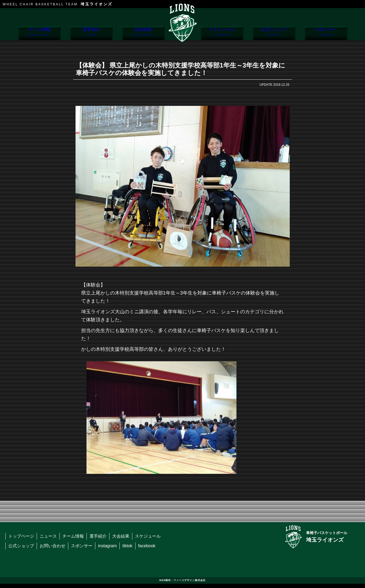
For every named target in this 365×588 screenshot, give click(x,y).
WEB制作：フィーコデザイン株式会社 (183, 580)
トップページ (21, 536)
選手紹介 (91, 34)
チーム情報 (39, 34)
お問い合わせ (52, 546)
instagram (107, 546)
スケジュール (222, 34)
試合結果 (143, 34)
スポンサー (326, 34)
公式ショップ (274, 34)
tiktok (127, 546)
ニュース (48, 536)
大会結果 (121, 536)
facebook (147, 546)
